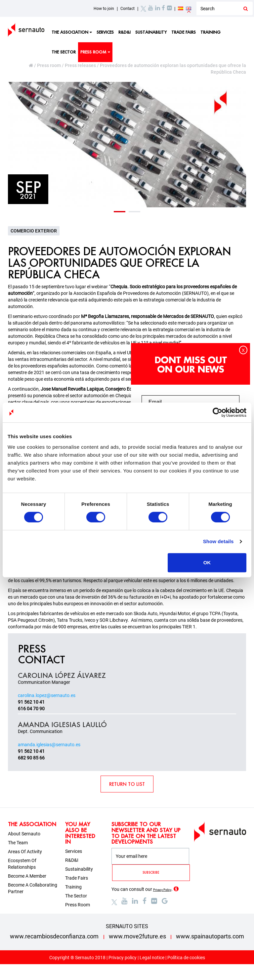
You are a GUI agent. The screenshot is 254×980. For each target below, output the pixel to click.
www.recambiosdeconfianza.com (54, 936)
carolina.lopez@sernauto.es (47, 695)
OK (207, 562)
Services (105, 32)
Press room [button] (95, 52)
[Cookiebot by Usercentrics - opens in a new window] (217, 412)
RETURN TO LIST (127, 784)
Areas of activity (25, 852)
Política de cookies (186, 958)
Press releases (80, 65)
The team (18, 843)
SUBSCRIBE (151, 873)
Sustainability (151, 32)
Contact (127, 9)
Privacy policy (123, 958)
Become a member (27, 876)
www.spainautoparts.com (210, 936)
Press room (49, 65)
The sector (64, 52)
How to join (104, 9)
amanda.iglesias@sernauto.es (49, 745)
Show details (218, 541)
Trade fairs (184, 32)
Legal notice (152, 958)
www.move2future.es (137, 936)
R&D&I (125, 32)
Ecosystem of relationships (22, 864)
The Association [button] (72, 32)
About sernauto (24, 834)
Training (211, 32)
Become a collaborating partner (33, 888)
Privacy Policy (162, 890)
